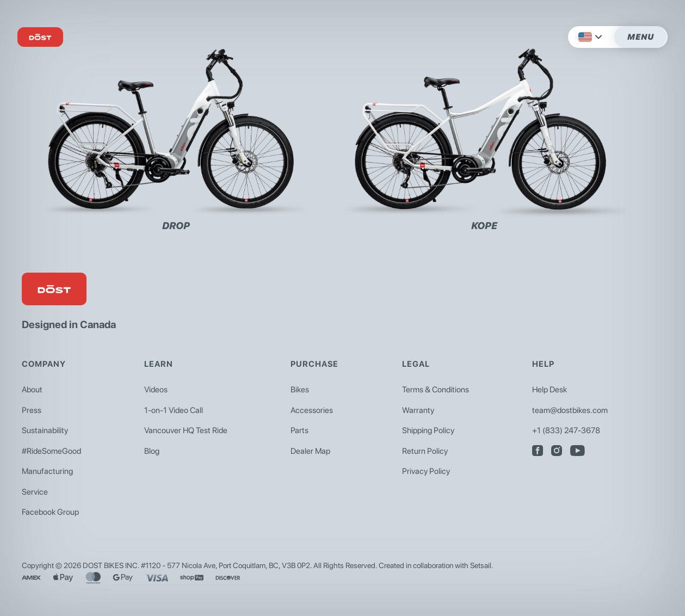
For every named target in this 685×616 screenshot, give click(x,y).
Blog (152, 451)
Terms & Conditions (436, 390)
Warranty (418, 410)
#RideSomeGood (51, 451)
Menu (641, 37)
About (32, 390)
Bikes (300, 390)
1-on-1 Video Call (174, 410)
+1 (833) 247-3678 (566, 430)
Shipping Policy (428, 430)
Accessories (312, 410)
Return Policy (425, 451)
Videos (156, 390)
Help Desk (550, 390)
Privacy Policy (426, 471)
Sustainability (45, 430)
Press (32, 410)
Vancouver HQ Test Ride (186, 430)
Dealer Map (310, 451)
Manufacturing (47, 471)
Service (35, 492)
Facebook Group (50, 512)
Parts (300, 430)
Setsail (481, 565)
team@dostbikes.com (570, 410)
